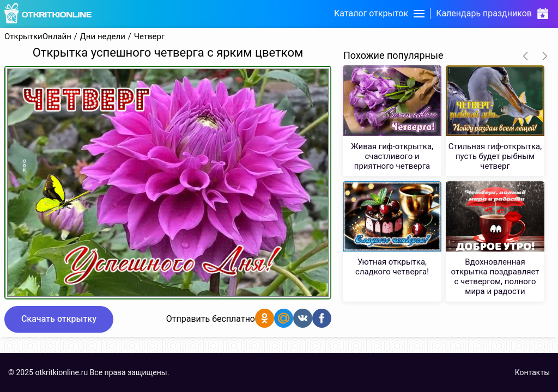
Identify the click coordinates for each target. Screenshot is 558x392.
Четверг (150, 37)
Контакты (532, 372)
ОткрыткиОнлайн (38, 37)
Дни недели (103, 37)
